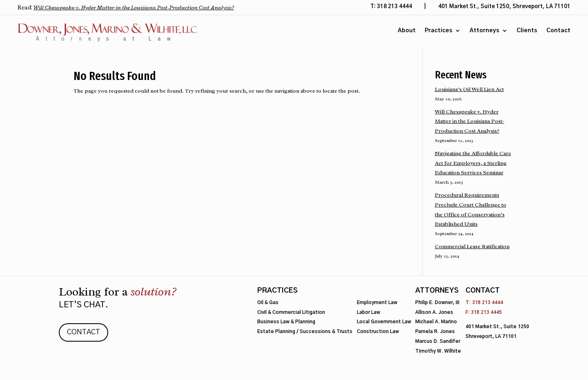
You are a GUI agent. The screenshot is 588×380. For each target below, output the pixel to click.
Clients (527, 31)
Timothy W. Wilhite (438, 351)
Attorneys (484, 31)
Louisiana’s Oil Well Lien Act (469, 89)
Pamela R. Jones (435, 332)
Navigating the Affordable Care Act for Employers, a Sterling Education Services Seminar (473, 163)
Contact (558, 31)
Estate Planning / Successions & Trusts (305, 332)
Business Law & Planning (286, 322)
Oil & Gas (268, 303)
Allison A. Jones (434, 312)
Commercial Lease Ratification (472, 246)
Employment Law (377, 303)
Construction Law (378, 332)
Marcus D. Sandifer (438, 341)
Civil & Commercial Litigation (291, 312)
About (407, 31)
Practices (439, 31)
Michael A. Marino (436, 322)
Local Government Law (384, 322)
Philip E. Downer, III (437, 303)
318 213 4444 (488, 303)
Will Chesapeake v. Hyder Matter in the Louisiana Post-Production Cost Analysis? (134, 7)
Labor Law (369, 312)
